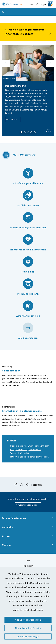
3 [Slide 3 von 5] (28, 132)
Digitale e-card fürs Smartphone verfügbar (29, 446)
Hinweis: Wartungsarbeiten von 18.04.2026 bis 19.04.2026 (28, 31)
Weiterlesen (13, 119)
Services (28, 536)
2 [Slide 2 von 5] (25, 132)
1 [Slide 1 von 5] (22, 132)
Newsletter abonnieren (28, 505)
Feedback (36, 485)
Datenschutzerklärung (32, 610)
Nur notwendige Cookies (28, 628)
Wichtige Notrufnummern (28, 518)
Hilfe (28, 561)
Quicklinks (28, 527)
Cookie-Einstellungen (36, 601)
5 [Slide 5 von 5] (35, 132)
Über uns (28, 545)
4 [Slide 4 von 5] (31, 132)
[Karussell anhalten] (49, 131)
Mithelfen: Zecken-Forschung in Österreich (29, 457)
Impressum (28, 566)
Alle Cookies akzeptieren (28, 620)
